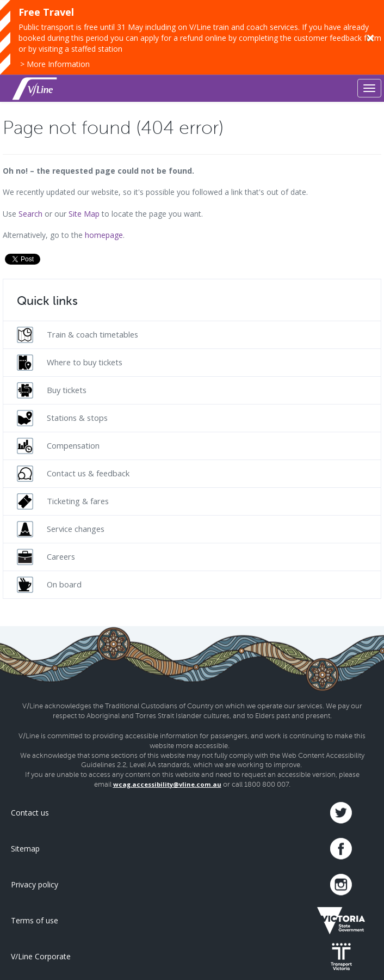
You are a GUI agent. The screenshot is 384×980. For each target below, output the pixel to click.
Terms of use (35, 920)
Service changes (61, 529)
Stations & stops (62, 418)
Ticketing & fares (63, 501)
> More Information (55, 64)
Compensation (58, 446)
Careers (46, 557)
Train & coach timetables (78, 335)
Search (30, 214)
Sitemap (25, 849)
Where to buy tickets (70, 363)
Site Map (84, 214)
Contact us (30, 813)
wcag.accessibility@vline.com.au (167, 784)
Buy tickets (52, 390)
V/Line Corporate (41, 956)
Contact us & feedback (73, 474)
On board (49, 585)
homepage (104, 235)
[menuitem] (192, 335)
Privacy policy (35, 884)
